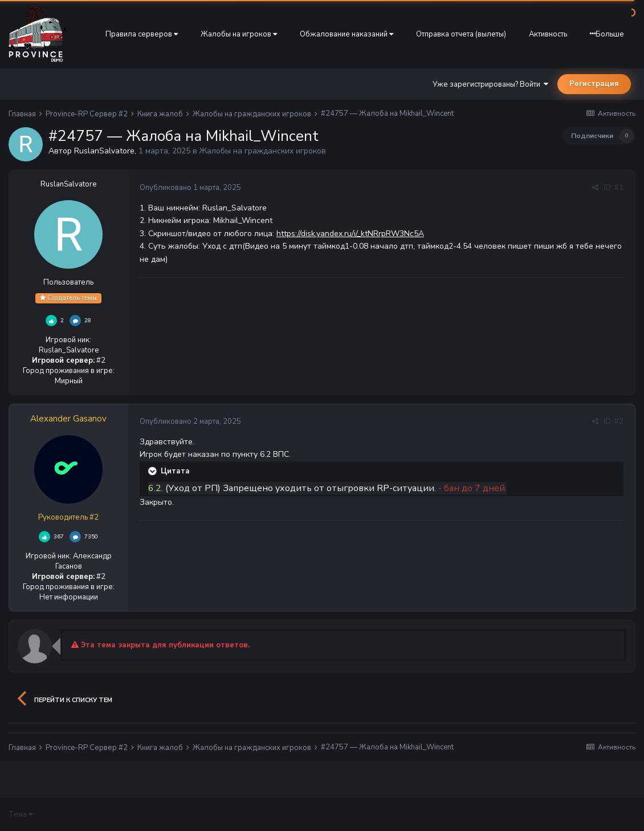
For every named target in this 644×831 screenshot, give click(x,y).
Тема (21, 814)
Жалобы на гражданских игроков (263, 151)
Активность (548, 34)
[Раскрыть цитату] (153, 471)
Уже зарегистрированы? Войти (490, 84)
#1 (619, 188)
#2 (619, 421)
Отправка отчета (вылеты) (461, 34)
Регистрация (594, 84)
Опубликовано (190, 188)
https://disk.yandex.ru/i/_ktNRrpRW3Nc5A (350, 234)
